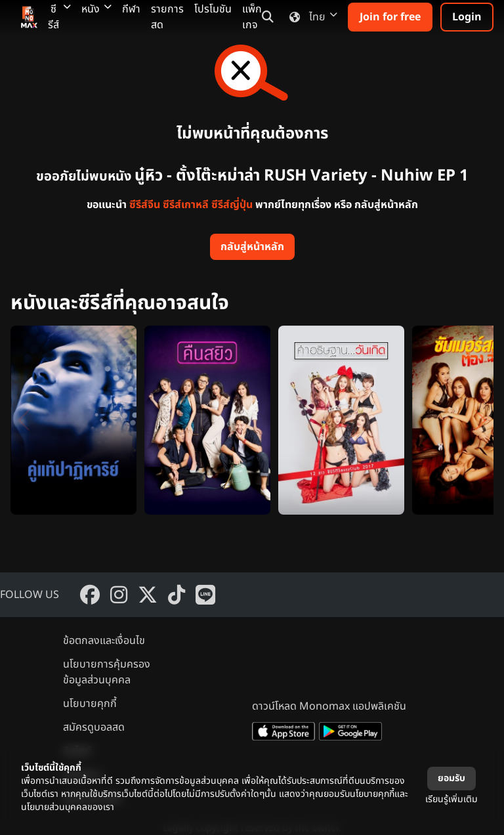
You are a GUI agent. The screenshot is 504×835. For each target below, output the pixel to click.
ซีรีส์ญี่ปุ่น (232, 205)
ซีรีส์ (59, 17)
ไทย (311, 17)
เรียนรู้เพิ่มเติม (451, 799)
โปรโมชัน (213, 9)
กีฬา (131, 9)
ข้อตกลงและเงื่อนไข (104, 641)
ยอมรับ (451, 778)
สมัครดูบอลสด (94, 727)
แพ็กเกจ (252, 17)
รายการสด (167, 17)
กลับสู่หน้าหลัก (252, 247)
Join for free (390, 17)
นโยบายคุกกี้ (90, 704)
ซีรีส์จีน (145, 205)
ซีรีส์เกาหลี (186, 205)
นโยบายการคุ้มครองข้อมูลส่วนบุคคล (107, 672)
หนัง (96, 9)
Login (467, 17)
